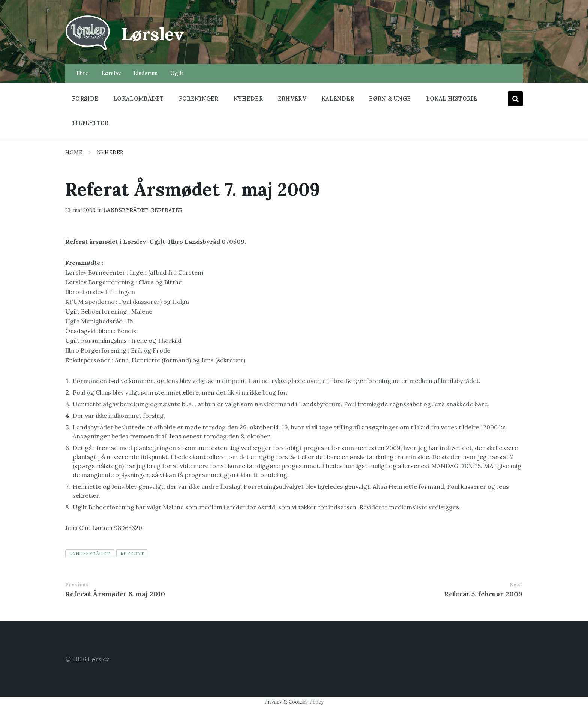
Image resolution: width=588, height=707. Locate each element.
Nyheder (110, 152)
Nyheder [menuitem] (248, 98)
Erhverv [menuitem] (292, 98)
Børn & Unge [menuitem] (390, 98)
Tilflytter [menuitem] (90, 123)
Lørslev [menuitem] (111, 73)
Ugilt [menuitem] (177, 73)
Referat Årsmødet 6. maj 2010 (115, 594)
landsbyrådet (90, 553)
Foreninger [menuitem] (199, 98)
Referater (167, 210)
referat (132, 553)
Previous (77, 585)
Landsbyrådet (126, 210)
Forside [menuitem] (85, 98)
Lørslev (154, 34)
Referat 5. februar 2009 (483, 594)
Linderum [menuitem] (145, 73)
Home (74, 152)
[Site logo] (88, 49)
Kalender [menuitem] (338, 98)
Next (516, 585)
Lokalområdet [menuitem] (139, 98)
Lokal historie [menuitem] (451, 98)
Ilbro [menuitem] (83, 73)
